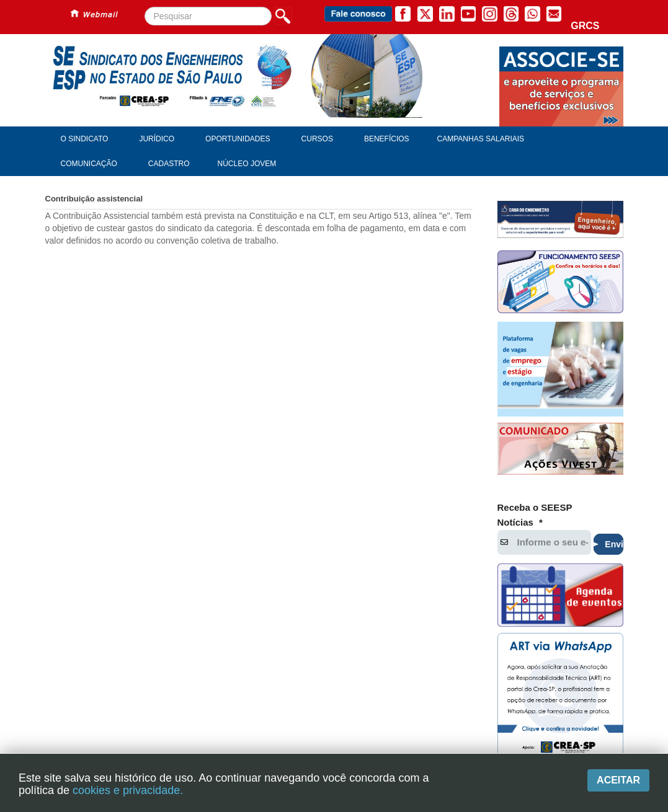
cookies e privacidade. (128, 790)
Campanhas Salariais (481, 139)
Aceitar (618, 780)
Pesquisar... (145, 7)
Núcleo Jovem (247, 164)
